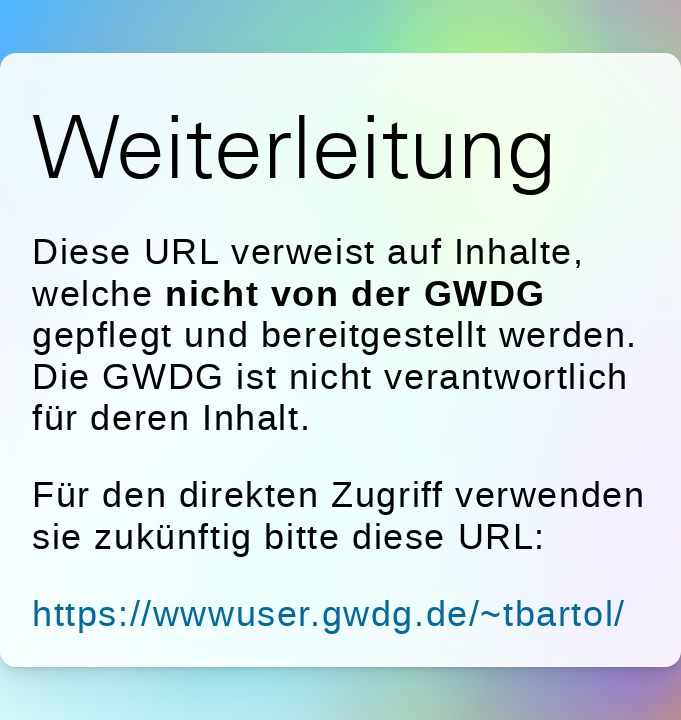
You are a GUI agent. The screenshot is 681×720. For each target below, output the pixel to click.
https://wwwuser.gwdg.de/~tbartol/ (329, 613)
